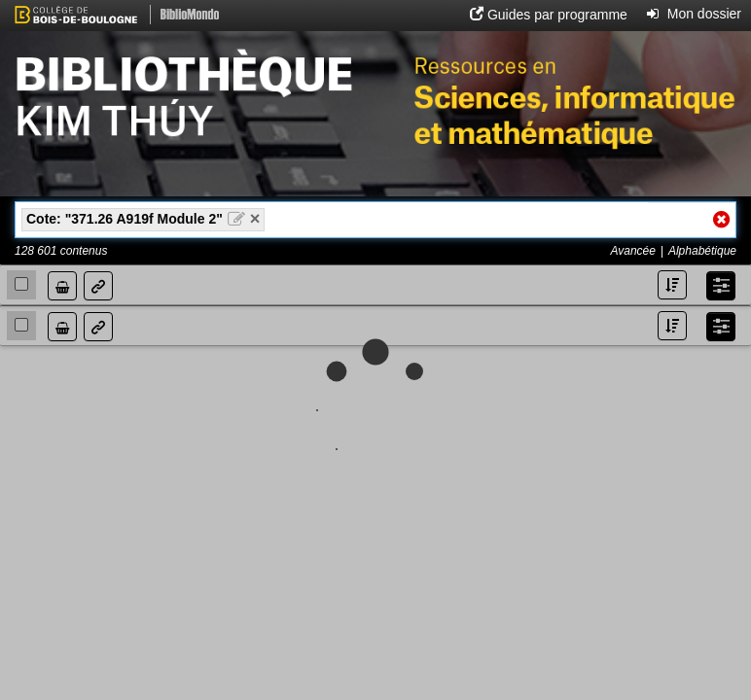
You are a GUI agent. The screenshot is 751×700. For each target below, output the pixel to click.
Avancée (632, 251)
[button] (549, 15)
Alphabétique (702, 251)
